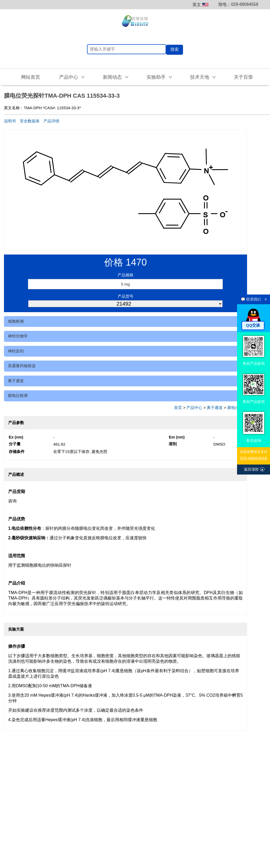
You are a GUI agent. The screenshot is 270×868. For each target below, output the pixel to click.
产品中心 (194, 408)
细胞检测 (16, 321)
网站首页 (31, 77)
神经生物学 (18, 336)
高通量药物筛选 (22, 366)
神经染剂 (16, 351)
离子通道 (16, 381)
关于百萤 (243, 77)
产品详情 (51, 121)
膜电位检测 (18, 395)
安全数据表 (30, 121)
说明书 (10, 121)
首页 (178, 408)
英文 (201, 5)
